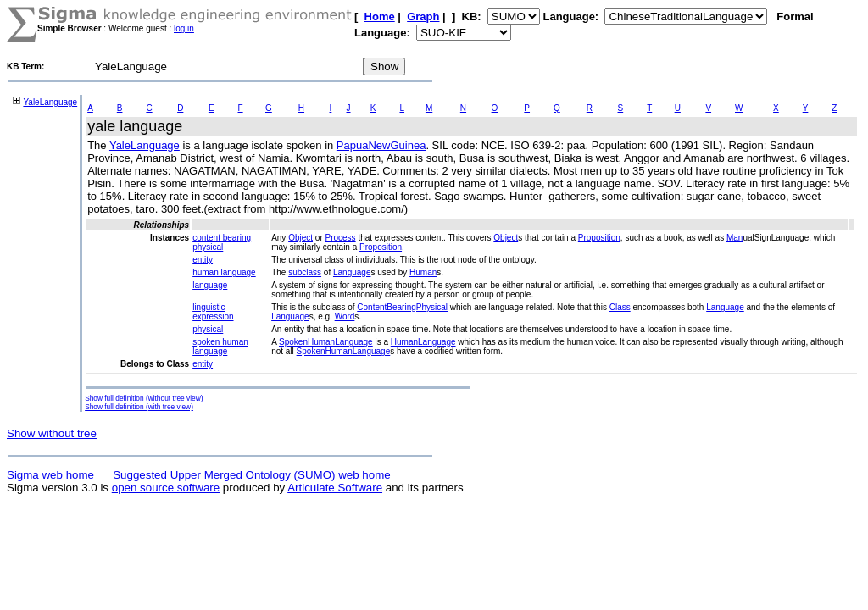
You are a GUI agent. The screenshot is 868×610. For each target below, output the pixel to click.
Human (423, 272)
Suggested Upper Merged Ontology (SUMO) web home (251, 475)
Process (341, 238)
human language (224, 272)
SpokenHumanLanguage (326, 342)
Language (352, 272)
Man (734, 238)
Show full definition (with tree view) (139, 407)
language (210, 285)
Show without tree (52, 433)
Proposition (599, 238)
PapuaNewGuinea (381, 145)
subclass (305, 272)
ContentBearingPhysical (402, 307)
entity (203, 260)
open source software (166, 488)
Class (620, 307)
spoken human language (220, 347)
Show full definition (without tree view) (144, 398)
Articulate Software (335, 488)
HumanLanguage (423, 342)
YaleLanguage (50, 102)
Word (345, 316)
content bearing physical (222, 242)
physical (208, 329)
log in (184, 28)
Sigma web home (50, 475)
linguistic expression (213, 312)
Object (300, 238)
